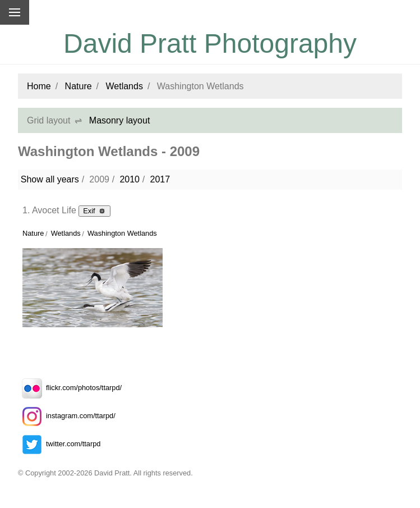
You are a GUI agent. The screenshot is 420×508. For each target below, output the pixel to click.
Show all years (50, 179)
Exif (94, 210)
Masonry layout (120, 120)
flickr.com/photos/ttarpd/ (70, 388)
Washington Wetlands (122, 233)
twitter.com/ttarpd (59, 444)
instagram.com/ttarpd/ (67, 416)
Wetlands (124, 86)
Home (39, 86)
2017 (160, 179)
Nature (79, 86)
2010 (130, 179)
